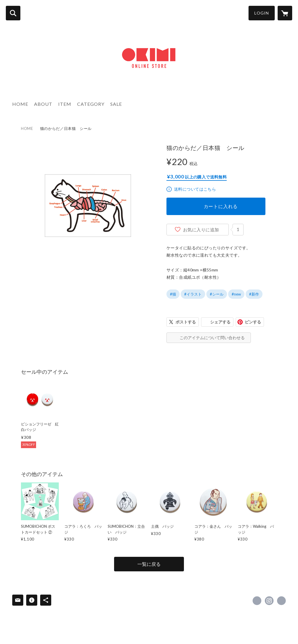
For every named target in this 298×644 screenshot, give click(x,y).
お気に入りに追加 (201, 230)
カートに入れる (221, 206)
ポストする (186, 322)
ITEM (65, 104)
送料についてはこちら (195, 189)
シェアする (220, 322)
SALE (116, 104)
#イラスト (193, 294)
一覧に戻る (149, 564)
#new (236, 294)
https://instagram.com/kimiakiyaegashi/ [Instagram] (269, 601)
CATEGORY (91, 104)
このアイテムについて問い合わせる (212, 338)
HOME (20, 104)
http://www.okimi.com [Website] (281, 601)
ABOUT (43, 104)
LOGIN (262, 13)
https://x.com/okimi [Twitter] (257, 601)
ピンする (253, 322)
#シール (217, 294)
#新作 (254, 294)
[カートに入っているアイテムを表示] (285, 13)
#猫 (173, 294)
